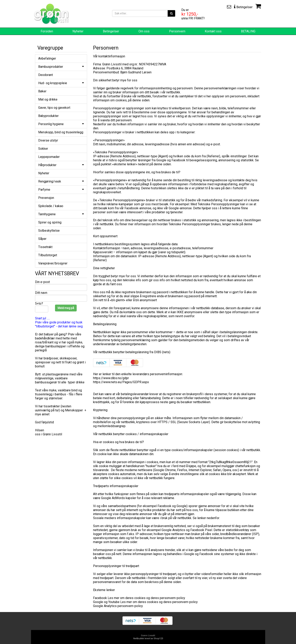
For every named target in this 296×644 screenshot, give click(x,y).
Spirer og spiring (50, 222)
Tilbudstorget (48, 255)
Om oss (144, 31)
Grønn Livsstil (148, 636)
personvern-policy (172, 598)
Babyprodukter (48, 116)
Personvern (177, 31)
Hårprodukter (61, 165)
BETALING (248, 31)
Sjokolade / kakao (51, 206)
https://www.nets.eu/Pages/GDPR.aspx (121, 382)
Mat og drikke (48, 99)
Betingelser (111, 31)
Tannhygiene (61, 214)
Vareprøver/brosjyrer (53, 263)
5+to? (39, 304)
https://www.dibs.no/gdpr (111, 378)
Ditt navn (41, 293)
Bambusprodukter (61, 67)
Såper (42, 239)
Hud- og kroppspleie (61, 83)
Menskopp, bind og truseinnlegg (61, 132)
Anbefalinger (47, 58)
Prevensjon (46, 198)
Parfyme (61, 190)
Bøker (42, 91)
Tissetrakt (45, 247)
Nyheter (78, 31)
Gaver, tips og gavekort (54, 108)
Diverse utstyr (48, 140)
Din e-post (42, 282)
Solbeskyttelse (49, 231)
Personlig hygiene (61, 124)
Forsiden (47, 31)
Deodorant (46, 75)
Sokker (43, 149)
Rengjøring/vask (61, 181)
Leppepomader (49, 157)
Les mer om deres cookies (127, 598)
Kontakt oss (213, 31)
